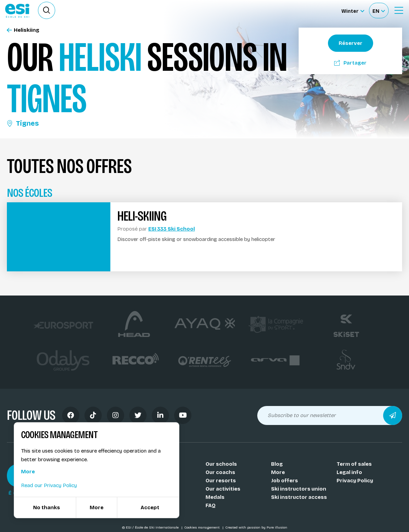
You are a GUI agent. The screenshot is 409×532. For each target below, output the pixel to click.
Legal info (349, 472)
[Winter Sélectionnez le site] (353, 11)
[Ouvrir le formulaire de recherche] (47, 10)
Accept (150, 507)
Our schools (221, 464)
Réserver (351, 43)
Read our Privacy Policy (49, 485)
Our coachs (220, 472)
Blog (277, 464)
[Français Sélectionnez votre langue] (379, 11)
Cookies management (202, 528)
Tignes (23, 123)
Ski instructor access (299, 497)
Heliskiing (23, 30)
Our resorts (221, 481)
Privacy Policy (355, 481)
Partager (350, 63)
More (278, 472)
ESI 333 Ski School (172, 229)
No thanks (47, 507)
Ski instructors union (299, 489)
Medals (215, 497)
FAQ (211, 505)
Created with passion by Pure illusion (256, 528)
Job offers (285, 481)
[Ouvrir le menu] (399, 10)
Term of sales (354, 464)
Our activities (223, 489)
